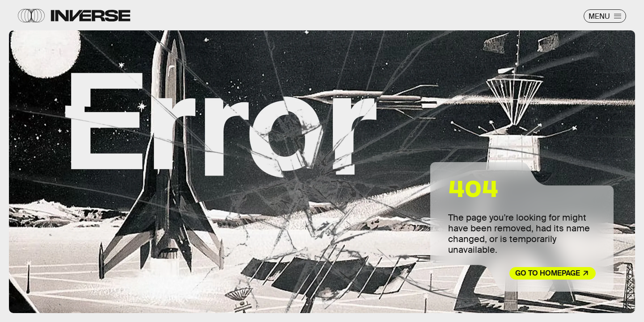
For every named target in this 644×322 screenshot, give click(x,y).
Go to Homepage (548, 273)
